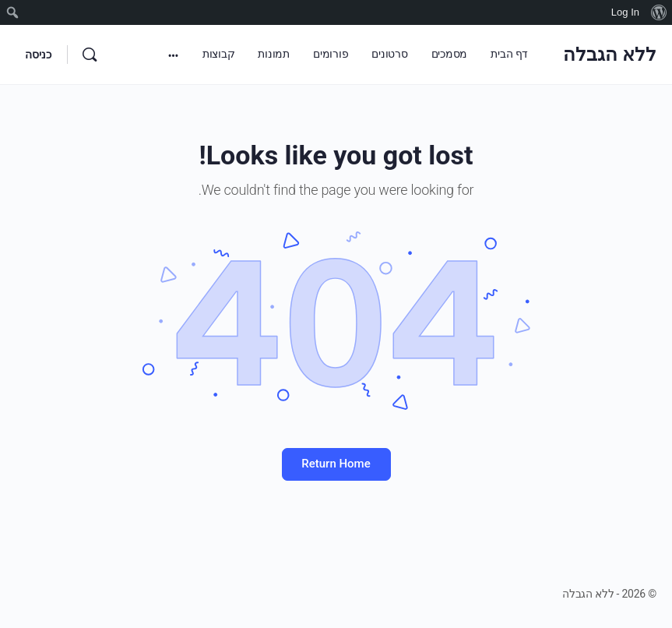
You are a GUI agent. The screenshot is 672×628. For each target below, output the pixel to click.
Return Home (336, 464)
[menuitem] (658, 12)
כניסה (38, 55)
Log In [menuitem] (625, 12)
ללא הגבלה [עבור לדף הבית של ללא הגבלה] (610, 55)
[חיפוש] (90, 55)
